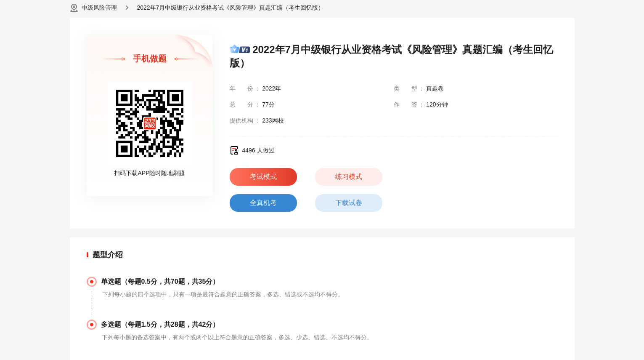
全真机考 (263, 203)
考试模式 (263, 177)
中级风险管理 (99, 8)
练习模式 (349, 177)
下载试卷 (349, 203)
